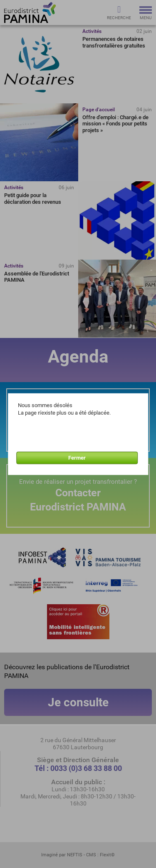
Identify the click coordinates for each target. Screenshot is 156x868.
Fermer (77, 458)
